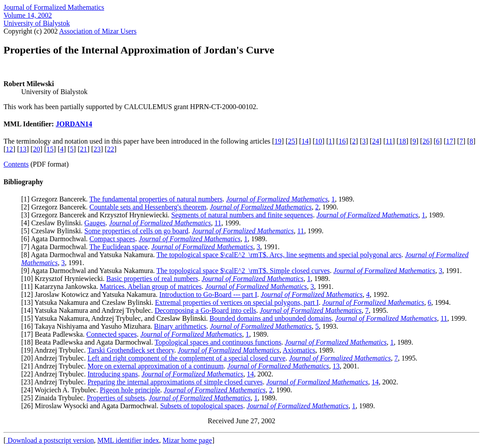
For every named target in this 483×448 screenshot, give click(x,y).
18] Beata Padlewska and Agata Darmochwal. (89, 342)
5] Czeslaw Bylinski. (54, 231)
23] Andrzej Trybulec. (55, 382)
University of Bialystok (37, 23)
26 (426, 141)
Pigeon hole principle (130, 390)
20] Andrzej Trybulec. (55, 358)
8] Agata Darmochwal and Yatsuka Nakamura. (90, 255)
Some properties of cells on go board (136, 231)
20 (37, 149)
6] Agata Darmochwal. (56, 239)
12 (9, 149)
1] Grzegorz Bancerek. (56, 199)
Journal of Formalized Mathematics (54, 7)
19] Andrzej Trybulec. (55, 350)
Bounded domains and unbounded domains (271, 318)
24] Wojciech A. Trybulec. (62, 390)
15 (50, 149)
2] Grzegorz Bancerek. (56, 207)
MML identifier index (128, 440)
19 (278, 141)
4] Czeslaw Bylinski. (54, 223)
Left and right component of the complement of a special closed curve (186, 358)
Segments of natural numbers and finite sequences (242, 215)
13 (23, 149)
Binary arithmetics (180, 326)
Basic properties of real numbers (152, 279)
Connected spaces (112, 334)
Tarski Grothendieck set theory (131, 350)
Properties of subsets (116, 398)
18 (403, 141)
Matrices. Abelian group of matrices (151, 287)
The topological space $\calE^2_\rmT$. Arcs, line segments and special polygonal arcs (279, 255)
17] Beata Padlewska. (55, 334)
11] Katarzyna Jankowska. (62, 287)
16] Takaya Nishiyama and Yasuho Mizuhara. (89, 326)
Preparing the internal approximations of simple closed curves (175, 382)
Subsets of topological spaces (202, 406)
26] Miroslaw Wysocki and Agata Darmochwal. (92, 406)
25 (291, 141)
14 (305, 141)
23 (97, 149)
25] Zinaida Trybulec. (55, 398)
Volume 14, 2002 (28, 15)
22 (111, 149)
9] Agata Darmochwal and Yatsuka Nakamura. (90, 271)
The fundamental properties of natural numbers (156, 199)
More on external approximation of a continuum (155, 366)
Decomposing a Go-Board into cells (205, 310)
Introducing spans (113, 374)
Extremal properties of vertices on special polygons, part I (237, 302)
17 (449, 141)
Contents (16, 164)
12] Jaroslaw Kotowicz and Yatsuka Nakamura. (91, 294)
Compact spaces (113, 239)
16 (342, 141)
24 (376, 141)
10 (319, 141)
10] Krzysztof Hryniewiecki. (65, 279)
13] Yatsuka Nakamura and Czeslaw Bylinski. (89, 302)
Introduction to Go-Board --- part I (208, 294)
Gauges (95, 223)
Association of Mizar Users (98, 31)
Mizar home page (187, 440)
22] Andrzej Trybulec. (55, 374)
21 (83, 149)
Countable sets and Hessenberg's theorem (148, 207)
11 (389, 141)
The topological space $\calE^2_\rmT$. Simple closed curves (243, 271)
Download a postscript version (50, 440)
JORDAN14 (74, 124)
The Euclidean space (118, 247)
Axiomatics (299, 350)
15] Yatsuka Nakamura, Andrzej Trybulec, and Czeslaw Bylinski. (116, 318)
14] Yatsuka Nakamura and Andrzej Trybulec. (89, 310)
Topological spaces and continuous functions (218, 342)
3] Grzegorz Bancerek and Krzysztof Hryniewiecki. (97, 215)
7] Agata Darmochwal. (56, 247)
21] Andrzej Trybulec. (55, 366)
